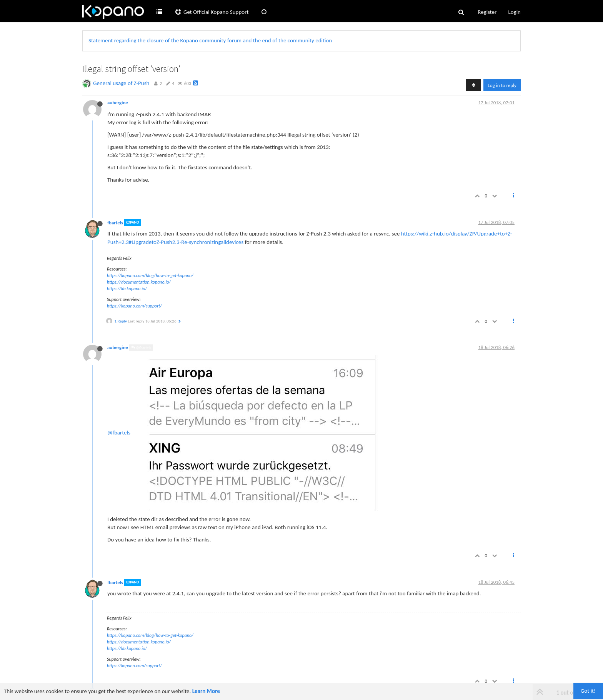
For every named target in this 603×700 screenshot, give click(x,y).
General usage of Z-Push (121, 83)
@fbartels (141, 348)
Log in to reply (502, 85)
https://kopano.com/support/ (134, 306)
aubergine (118, 103)
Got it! (588, 691)
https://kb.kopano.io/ (127, 289)
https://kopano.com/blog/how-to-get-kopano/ (150, 276)
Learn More (206, 691)
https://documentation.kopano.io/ (139, 282)
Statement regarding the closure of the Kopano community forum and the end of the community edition (210, 40)
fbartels (115, 222)
